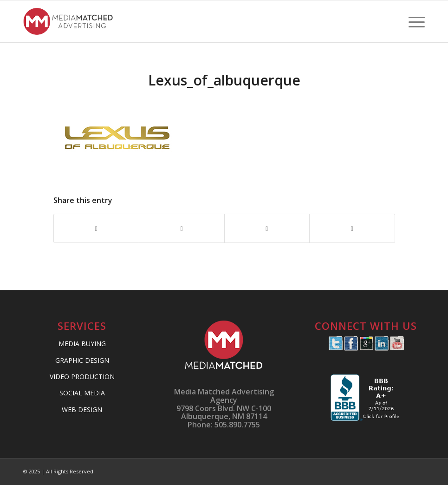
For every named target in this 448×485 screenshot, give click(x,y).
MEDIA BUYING (82, 344)
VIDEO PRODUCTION (82, 377)
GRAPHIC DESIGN (82, 360)
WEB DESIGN (82, 410)
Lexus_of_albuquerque (224, 80)
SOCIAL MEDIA (82, 393)
